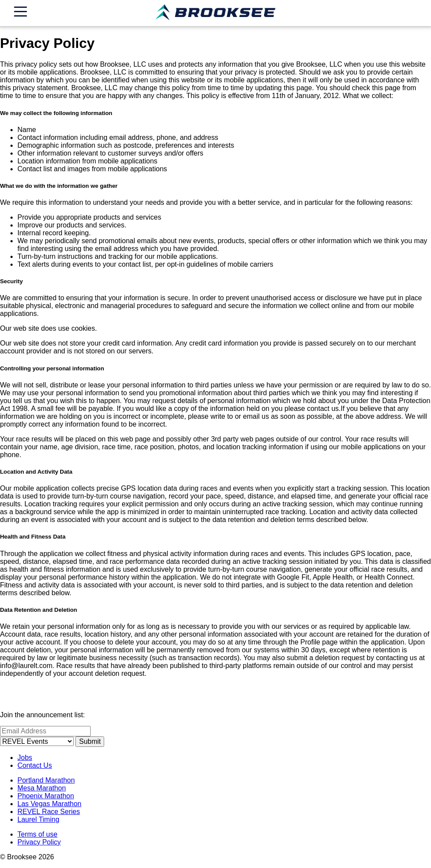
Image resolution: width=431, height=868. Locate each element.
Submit (90, 741)
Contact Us (35, 765)
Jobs (25, 758)
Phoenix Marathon (46, 796)
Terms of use (37, 834)
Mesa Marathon (42, 788)
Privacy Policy (39, 842)
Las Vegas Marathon (49, 804)
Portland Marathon (46, 780)
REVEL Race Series (49, 812)
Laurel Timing (38, 819)
